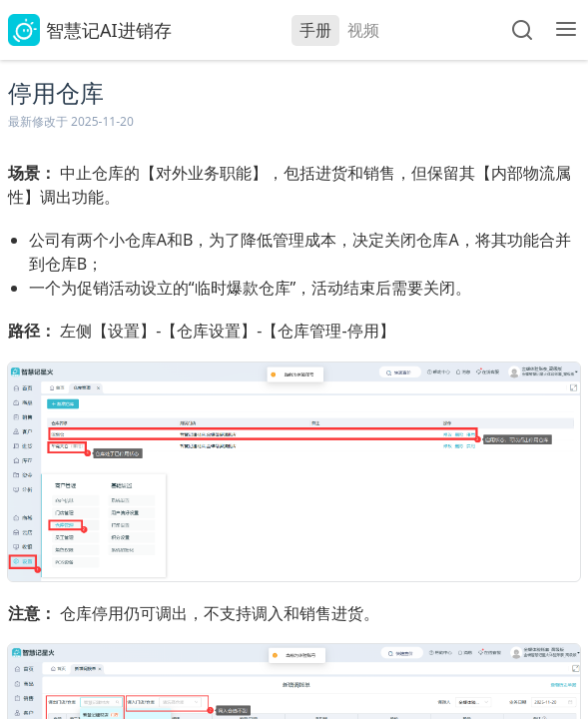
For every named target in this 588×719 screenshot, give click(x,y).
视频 (363, 30)
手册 (315, 30)
